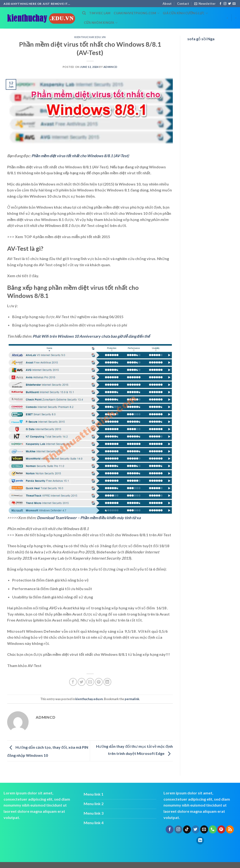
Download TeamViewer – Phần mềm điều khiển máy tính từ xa (89, 518)
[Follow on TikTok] (187, 829)
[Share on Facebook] (73, 682)
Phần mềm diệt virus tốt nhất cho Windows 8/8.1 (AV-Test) (80, 156)
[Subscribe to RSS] (230, 829)
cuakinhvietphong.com (137, 13)
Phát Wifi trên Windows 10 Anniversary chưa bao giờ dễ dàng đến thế (91, 336)
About (167, 4)
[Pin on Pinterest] (99, 682)
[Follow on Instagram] (225, 4)
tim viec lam (100, 13)
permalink (132, 699)
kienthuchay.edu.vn (90, 37)
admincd (110, 67)
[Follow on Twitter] (230, 4)
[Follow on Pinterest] (221, 829)
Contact (183, 4)
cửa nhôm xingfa (101, 23)
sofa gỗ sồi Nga (201, 39)
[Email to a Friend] (90, 682)
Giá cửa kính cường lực (185, 13)
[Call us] (213, 829)
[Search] (84, 13)
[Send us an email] (234, 4)
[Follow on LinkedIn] (200, 841)
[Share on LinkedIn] (107, 682)
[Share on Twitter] (82, 682)
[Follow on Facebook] (220, 4)
